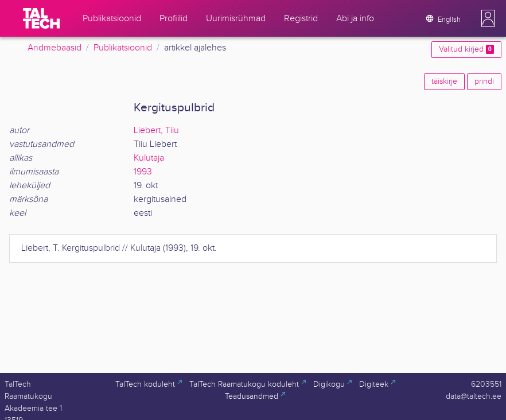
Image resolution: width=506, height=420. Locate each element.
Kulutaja (149, 158)
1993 (143, 172)
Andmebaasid (55, 48)
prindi (484, 81)
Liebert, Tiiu (156, 131)
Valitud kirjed (466, 49)
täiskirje (444, 81)
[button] (488, 18)
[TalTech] (41, 18)
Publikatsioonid (123, 48)
